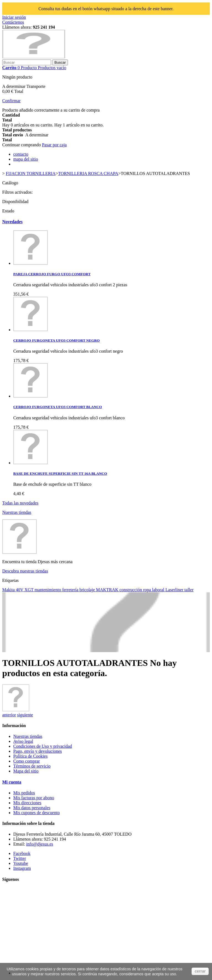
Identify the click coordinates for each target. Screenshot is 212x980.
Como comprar (26, 761)
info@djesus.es (40, 844)
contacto (21, 154)
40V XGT (25, 590)
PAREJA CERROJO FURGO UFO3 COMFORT (52, 274)
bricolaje (88, 590)
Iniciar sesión (14, 17)
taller (189, 590)
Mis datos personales (32, 808)
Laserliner (175, 590)
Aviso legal (23, 741)
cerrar (200, 971)
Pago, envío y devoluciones (38, 751)
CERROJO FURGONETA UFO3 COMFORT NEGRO (56, 340)
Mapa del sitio (26, 771)
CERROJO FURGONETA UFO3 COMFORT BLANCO (58, 407)
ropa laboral (154, 590)
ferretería (71, 590)
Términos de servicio (32, 766)
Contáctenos (13, 22)
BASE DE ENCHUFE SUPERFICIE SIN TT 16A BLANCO (60, 473)
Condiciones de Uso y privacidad (43, 746)
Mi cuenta (12, 782)
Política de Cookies (30, 756)
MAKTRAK (108, 590)
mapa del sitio (26, 159)
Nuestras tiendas (17, 512)
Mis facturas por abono (34, 798)
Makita (9, 590)
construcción (131, 590)
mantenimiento (48, 590)
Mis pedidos (24, 793)
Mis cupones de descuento (36, 813)
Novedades (12, 222)
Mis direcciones (27, 803)
